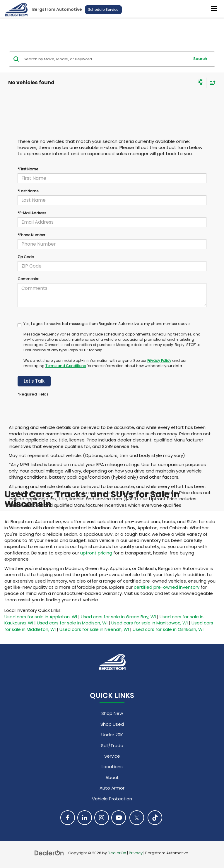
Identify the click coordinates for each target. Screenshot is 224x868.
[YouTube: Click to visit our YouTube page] (119, 818)
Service (112, 756)
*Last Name (28, 191)
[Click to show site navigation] (214, 9)
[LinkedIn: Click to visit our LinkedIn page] (85, 818)
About (112, 777)
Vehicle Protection (112, 799)
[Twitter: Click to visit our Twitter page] (137, 818)
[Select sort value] (211, 83)
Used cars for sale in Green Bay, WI (118, 617)
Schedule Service (103, 10)
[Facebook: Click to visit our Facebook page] (68, 818)
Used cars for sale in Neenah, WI (94, 629)
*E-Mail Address (32, 213)
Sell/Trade (112, 745)
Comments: (28, 279)
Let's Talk (34, 381)
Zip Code (26, 257)
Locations (112, 767)
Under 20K (112, 735)
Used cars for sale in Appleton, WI (41, 617)
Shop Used (112, 724)
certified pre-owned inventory (167, 587)
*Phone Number (31, 235)
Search (200, 59)
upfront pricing (96, 553)
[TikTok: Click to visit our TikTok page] (155, 818)
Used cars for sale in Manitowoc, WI (149, 623)
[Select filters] (200, 83)
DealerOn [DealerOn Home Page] (117, 853)
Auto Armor (112, 788)
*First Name (28, 169)
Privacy (136, 853)
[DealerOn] (49, 853)
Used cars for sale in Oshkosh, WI (168, 629)
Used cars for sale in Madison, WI (72, 623)
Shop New (112, 713)
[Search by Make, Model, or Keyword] (106, 59)
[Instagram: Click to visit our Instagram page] (102, 818)
